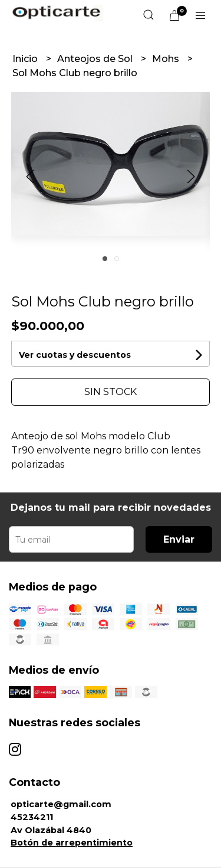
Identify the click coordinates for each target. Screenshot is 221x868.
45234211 (32, 817)
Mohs (167, 59)
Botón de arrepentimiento (72, 843)
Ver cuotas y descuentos (75, 355)
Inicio (26, 59)
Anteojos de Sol (96, 59)
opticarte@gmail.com (61, 804)
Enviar (179, 539)
